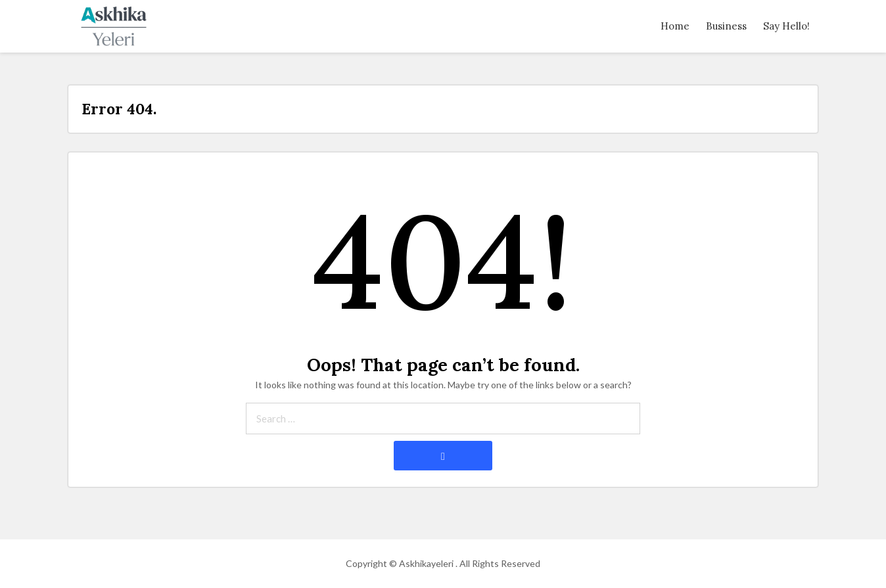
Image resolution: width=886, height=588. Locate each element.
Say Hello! (786, 26)
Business (726, 26)
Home (675, 26)
